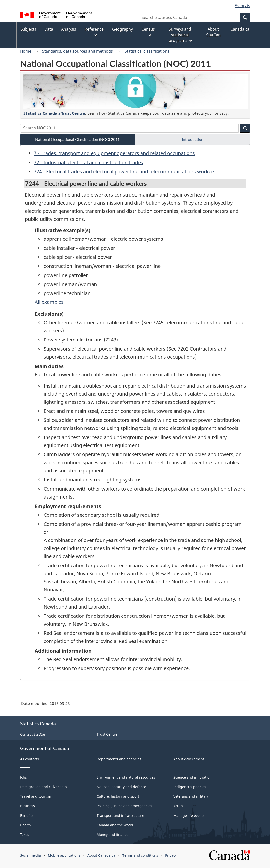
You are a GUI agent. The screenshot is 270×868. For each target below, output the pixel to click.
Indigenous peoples (190, 787)
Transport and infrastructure (120, 815)
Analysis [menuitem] (69, 29)
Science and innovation (192, 777)
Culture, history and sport (118, 796)
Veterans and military (191, 796)
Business (27, 806)
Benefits (27, 815)
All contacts (29, 759)
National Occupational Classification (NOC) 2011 (77, 139)
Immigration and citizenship (43, 787)
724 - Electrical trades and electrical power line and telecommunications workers (125, 171)
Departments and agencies (119, 759)
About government (189, 759)
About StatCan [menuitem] (213, 32)
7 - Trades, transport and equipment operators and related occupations (114, 153)
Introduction (193, 139)
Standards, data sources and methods (77, 51)
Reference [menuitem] (94, 31)
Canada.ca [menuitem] (240, 29)
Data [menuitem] (49, 29)
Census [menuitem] (148, 31)
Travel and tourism (36, 796)
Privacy (171, 855)
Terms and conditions (140, 855)
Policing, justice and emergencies (124, 806)
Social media (30, 855)
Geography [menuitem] (123, 29)
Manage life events (189, 815)
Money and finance (112, 835)
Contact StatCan (33, 734)
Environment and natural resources (126, 777)
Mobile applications (64, 855)
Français (242, 6)
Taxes (25, 835)
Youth (178, 806)
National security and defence (121, 787)
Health (25, 825)
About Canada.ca (101, 855)
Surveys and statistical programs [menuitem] (180, 35)
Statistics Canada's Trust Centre (54, 113)
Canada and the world (115, 825)
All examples (49, 302)
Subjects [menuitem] (28, 29)
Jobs (23, 777)
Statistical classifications (147, 51)
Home (26, 51)
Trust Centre (107, 734)
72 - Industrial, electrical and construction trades (88, 162)
